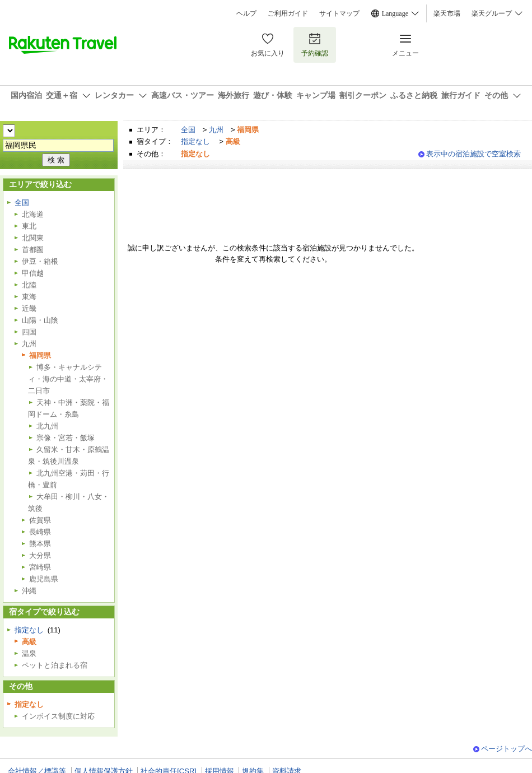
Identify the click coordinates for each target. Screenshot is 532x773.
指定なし (195, 141)
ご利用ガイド (288, 13)
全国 (188, 130)
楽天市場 (447, 13)
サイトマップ (339, 13)
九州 (216, 130)
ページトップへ (507, 749)
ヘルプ (246, 13)
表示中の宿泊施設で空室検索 (473, 154)
